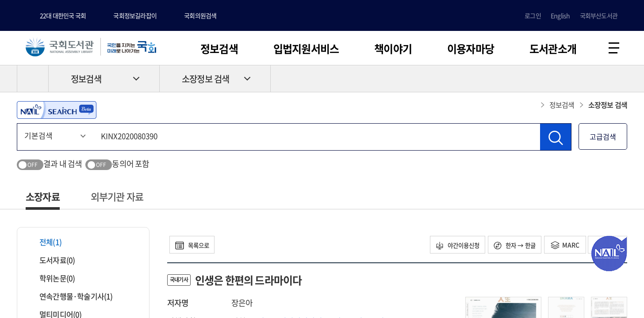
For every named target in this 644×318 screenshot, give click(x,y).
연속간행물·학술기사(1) (71, 297)
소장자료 (43, 198)
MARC (561, 246)
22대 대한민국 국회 (63, 15)
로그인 (533, 15)
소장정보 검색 (205, 80)
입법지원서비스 (306, 49)
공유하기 (621, 80)
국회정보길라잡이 (135, 15)
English (560, 15)
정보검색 (219, 49)
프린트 (590, 80)
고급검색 (603, 138)
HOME (33, 80)
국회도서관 (62, 47)
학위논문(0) (52, 279)
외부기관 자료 (117, 198)
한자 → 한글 (509, 246)
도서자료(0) (52, 261)
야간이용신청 (448, 246)
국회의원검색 (200, 15)
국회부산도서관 (599, 15)
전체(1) (45, 243)
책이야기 (393, 49)
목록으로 (194, 246)
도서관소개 (553, 49)
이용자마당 (471, 49)
